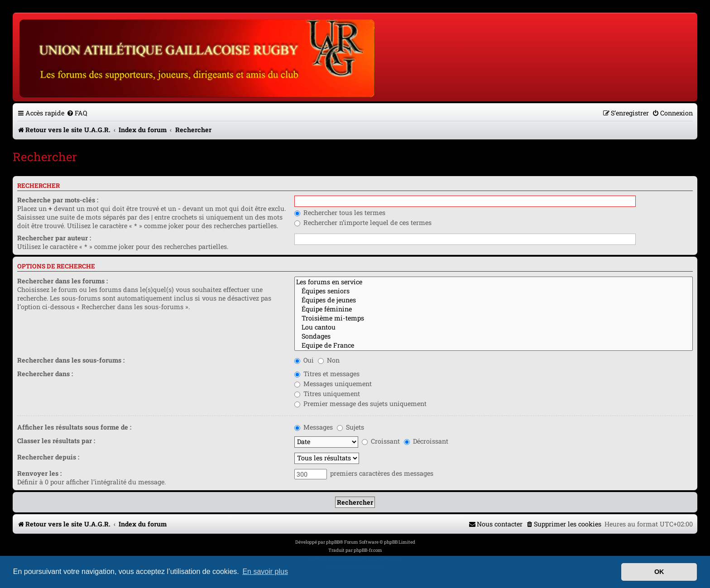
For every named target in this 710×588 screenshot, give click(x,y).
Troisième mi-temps (494, 318)
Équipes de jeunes (494, 300)
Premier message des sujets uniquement (360, 404)
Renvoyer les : (39, 473)
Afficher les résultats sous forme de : (74, 427)
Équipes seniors (494, 291)
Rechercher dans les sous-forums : (71, 360)
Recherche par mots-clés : (58, 200)
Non (329, 360)
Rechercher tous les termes (340, 213)
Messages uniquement (333, 384)
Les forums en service (494, 282)
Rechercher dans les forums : (62, 281)
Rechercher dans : (45, 374)
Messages (314, 427)
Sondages (494, 336)
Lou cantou (494, 327)
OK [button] (659, 572)
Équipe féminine (494, 309)
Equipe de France (494, 345)
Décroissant (426, 441)
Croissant (381, 441)
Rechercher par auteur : (54, 238)
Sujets (350, 427)
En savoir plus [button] (265, 571)
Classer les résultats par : (56, 441)
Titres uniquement (327, 394)
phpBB (333, 542)
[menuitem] (77, 113)
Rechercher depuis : (48, 457)
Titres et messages (327, 374)
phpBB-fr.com (368, 550)
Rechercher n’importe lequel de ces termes (363, 222)
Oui (304, 360)
